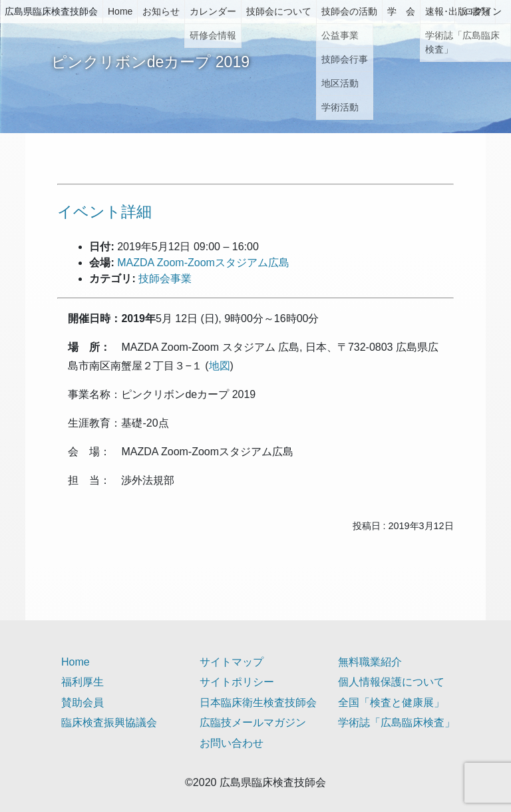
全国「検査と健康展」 (391, 703)
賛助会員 (83, 703)
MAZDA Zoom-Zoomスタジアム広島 (203, 263)
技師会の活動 (349, 11)
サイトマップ (232, 662)
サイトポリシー (237, 682)
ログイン (483, 11)
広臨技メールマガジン (253, 722)
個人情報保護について (391, 682)
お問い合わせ (232, 743)
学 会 (401, 11)
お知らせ (161, 11)
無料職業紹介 (370, 662)
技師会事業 (165, 279)
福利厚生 (83, 682)
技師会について (279, 11)
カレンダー (213, 11)
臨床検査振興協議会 (109, 722)
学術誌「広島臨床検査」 (397, 722)
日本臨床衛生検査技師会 (258, 703)
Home (120, 11)
